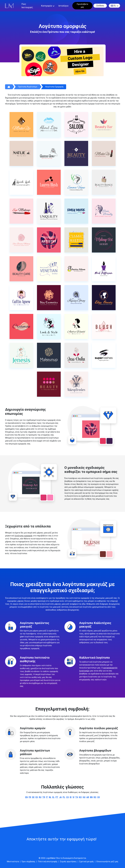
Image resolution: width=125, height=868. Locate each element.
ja (60, 797)
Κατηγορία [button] (46, 6)
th (77, 797)
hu (84, 797)
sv (99, 797)
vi (73, 797)
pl (64, 797)
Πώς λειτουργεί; (27, 6)
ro (95, 797)
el (113, 6)
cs (67, 797)
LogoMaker (51, 858)
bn (91, 797)
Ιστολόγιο (63, 6)
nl (50, 797)
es (37, 797)
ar (88, 797)
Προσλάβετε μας (82, 6)
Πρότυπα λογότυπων (28, 87)
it (47, 797)
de (33, 797)
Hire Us (80, 71)
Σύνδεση (100, 6)
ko (80, 797)
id (71, 797)
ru (40, 797)
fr (30, 797)
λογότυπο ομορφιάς (24, 536)
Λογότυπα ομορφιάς (54, 87)
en (26, 797)
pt (57, 797)
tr (44, 797)
